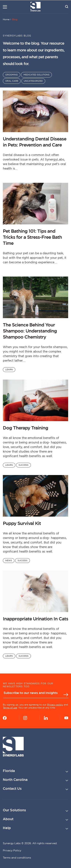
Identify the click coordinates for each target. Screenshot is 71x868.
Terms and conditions (17, 858)
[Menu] (5, 7)
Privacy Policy (12, 850)
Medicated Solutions (36, 75)
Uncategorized (33, 81)
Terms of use (10, 708)
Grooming (12, 75)
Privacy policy (55, 705)
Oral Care (12, 81)
